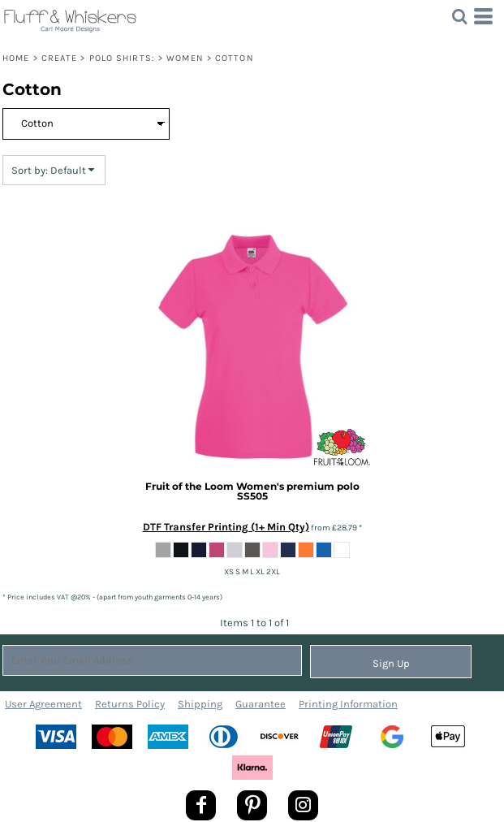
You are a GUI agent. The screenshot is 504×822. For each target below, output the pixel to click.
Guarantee (261, 704)
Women (185, 58)
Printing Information (348, 704)
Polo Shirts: (122, 58)
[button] (459, 16)
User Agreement (43, 704)
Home (16, 58)
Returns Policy (130, 704)
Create (60, 58)
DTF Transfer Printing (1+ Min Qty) (226, 527)
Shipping (200, 704)
